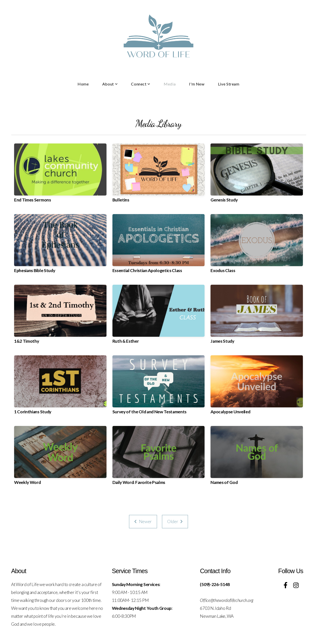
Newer (143, 521)
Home (83, 84)
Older (175, 521)
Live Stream (229, 84)
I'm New (197, 84)
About (110, 84)
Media (170, 84)
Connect (141, 84)
